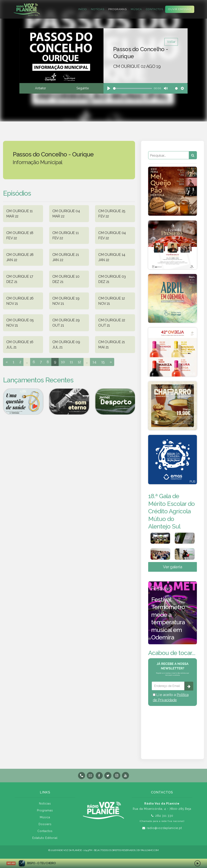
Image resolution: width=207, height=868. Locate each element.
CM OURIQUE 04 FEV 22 (112, 235)
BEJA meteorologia (173, 729)
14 (94, 362)
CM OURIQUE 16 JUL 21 (20, 344)
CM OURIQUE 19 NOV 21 (66, 301)
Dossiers (45, 826)
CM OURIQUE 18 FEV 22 (20, 235)
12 (79, 362)
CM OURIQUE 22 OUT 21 (112, 323)
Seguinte (82, 88)
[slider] (133, 88)
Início (83, 9)
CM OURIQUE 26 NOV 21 (20, 301)
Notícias (98, 9)
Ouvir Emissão (180, 9)
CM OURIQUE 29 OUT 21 (66, 323)
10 (63, 362)
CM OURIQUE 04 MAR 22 (66, 214)
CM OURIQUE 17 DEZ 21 (20, 279)
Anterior (40, 88)
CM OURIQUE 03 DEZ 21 (112, 279)
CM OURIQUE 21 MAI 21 (112, 344)
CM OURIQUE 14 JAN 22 (112, 257)
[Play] (109, 88)
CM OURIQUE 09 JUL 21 (66, 344)
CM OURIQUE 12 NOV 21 (112, 301)
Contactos (155, 9)
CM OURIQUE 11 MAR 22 (20, 214)
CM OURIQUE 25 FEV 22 (112, 214)
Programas (118, 9)
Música (136, 9)
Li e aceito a (171, 699)
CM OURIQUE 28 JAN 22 (20, 257)
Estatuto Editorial (45, 840)
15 (103, 362)
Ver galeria (172, 568)
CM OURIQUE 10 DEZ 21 (66, 279)
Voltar (171, 42)
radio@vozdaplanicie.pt (164, 830)
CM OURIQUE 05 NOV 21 (20, 323)
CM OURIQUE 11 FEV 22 (66, 235)
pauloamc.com (150, 852)
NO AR (11, 863)
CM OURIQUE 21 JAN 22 (66, 257)
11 (71, 362)
